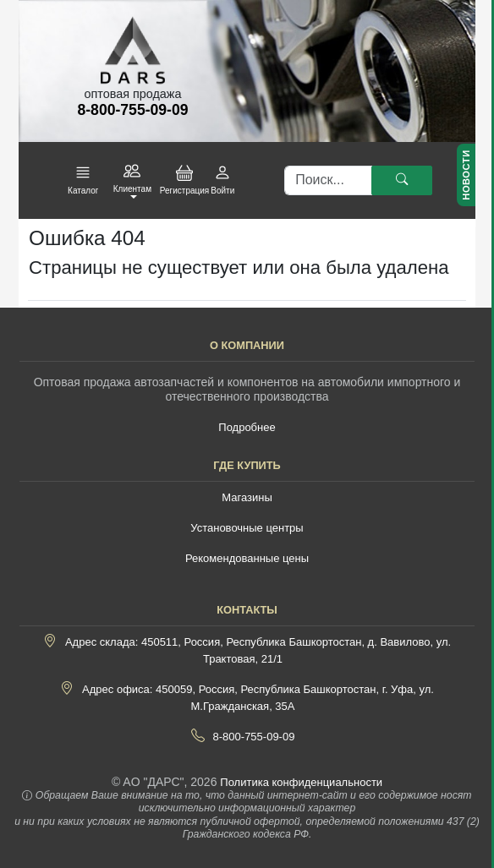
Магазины (247, 497)
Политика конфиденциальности (301, 782)
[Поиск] (328, 181)
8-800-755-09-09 (254, 737)
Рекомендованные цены (247, 558)
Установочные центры (247, 528)
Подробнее (247, 427)
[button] (83, 180)
